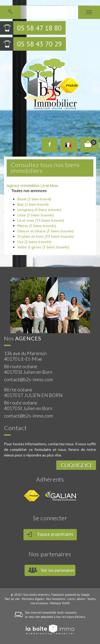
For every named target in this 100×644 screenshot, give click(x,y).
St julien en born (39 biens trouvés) (46, 236)
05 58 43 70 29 (39, 44)
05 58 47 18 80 (39, 28)
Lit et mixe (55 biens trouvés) (41, 220)
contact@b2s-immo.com (28, 379)
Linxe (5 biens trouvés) (36, 215)
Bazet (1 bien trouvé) (34, 199)
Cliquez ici (76, 465)
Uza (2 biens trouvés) (34, 242)
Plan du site (12, 599)
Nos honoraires (56, 599)
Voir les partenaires (58, 570)
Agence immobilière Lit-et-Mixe (32, 186)
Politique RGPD (60, 603)
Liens (71, 599)
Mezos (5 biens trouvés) (37, 226)
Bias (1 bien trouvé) (33, 204)
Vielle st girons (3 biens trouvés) (43, 247)
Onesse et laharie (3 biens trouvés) (45, 231)
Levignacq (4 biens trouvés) (39, 210)
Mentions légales (33, 599)
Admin (81, 599)
